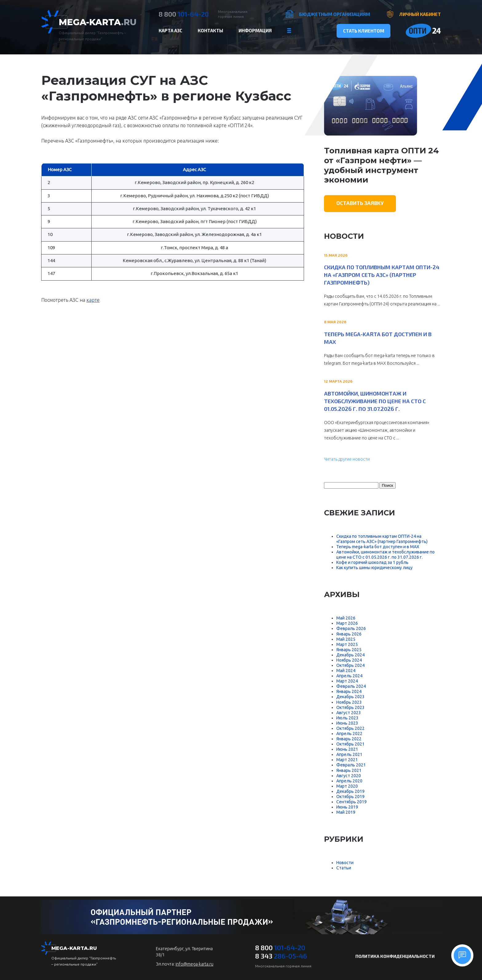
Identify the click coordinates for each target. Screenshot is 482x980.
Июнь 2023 (347, 723)
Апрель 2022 (349, 734)
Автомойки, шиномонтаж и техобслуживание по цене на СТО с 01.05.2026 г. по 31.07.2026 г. (375, 401)
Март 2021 (347, 760)
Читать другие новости (347, 459)
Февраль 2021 (351, 765)
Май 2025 (346, 639)
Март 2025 (347, 644)
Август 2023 (349, 713)
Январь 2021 (349, 770)
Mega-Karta (98, 22)
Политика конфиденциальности (395, 956)
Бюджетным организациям (335, 14)
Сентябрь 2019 (352, 802)
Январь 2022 (349, 739)
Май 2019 (346, 812)
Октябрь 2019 (350, 797)
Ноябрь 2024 (349, 660)
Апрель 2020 (349, 781)
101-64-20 (184, 14)
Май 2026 (346, 618)
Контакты (210, 30)
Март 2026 (347, 623)
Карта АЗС (170, 30)
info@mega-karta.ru (194, 964)
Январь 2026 (349, 634)
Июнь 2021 (347, 749)
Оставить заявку (360, 203)
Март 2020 (347, 786)
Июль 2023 (347, 718)
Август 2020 (349, 776)
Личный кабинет (420, 14)
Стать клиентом (364, 31)
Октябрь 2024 (350, 665)
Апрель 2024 (349, 676)
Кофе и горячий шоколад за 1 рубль (372, 562)
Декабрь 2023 (350, 697)
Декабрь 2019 (350, 791)
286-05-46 (281, 956)
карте (93, 300)
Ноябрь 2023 (349, 702)
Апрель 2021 (349, 754)
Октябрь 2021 (350, 744)
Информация (255, 30)
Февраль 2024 (351, 686)
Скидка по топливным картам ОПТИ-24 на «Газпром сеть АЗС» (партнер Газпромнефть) (382, 275)
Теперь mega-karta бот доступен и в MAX (378, 338)
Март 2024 (347, 681)
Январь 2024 (349, 691)
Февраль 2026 (351, 628)
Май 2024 (346, 671)
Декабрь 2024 (350, 655)
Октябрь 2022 (350, 728)
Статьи (344, 868)
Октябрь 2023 (350, 707)
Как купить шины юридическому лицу (374, 568)
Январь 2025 (349, 650)
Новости (345, 863)
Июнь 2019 (347, 807)
